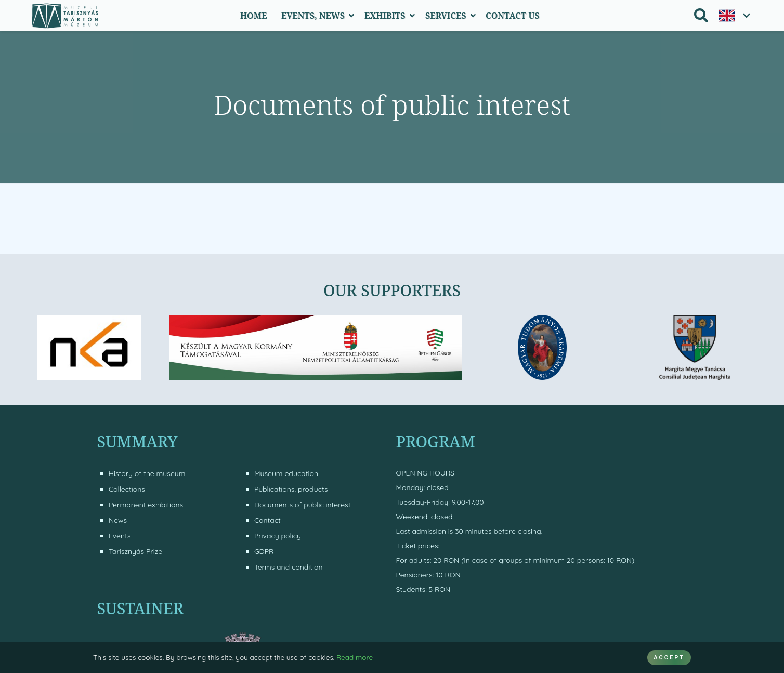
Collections (127, 489)
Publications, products (291, 489)
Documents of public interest (303, 505)
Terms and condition (289, 567)
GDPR (264, 551)
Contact (267, 520)
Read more (355, 657)
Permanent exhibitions (146, 505)
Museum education (286, 473)
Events (120, 536)
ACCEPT (669, 658)
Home (253, 16)
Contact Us (513, 16)
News (118, 520)
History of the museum (147, 473)
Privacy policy (278, 536)
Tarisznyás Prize (135, 551)
